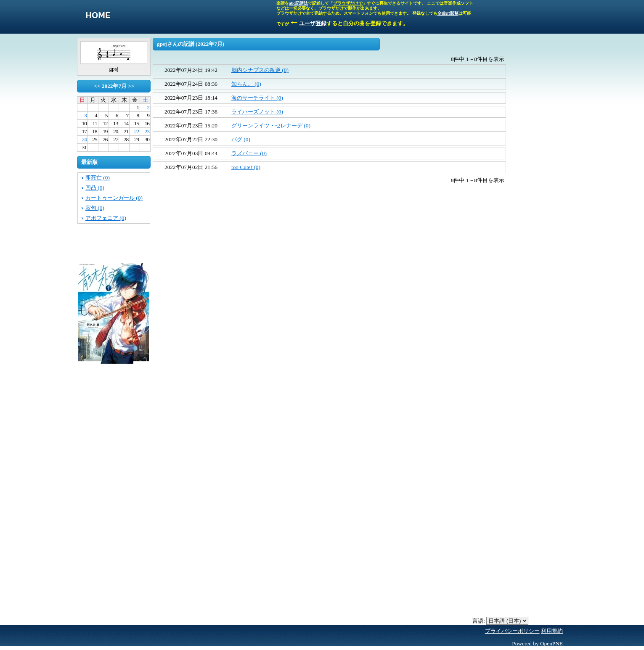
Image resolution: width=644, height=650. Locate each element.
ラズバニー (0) (249, 153)
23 (147, 131)
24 (84, 139)
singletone (98, 17)
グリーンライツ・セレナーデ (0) (271, 126)
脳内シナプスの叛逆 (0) (260, 70)
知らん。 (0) (246, 84)
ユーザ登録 (313, 23)
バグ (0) (241, 139)
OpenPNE (551, 643)
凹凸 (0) (95, 188)
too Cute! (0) (246, 167)
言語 (478, 621)
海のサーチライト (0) (257, 98)
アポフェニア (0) (106, 218)
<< (97, 86)
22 (136, 131)
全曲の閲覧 (448, 13)
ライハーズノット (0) (257, 112)
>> (131, 86)
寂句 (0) (95, 208)
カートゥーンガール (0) (114, 198)
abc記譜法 (298, 3)
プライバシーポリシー (512, 631)
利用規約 (552, 631)
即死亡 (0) (98, 178)
